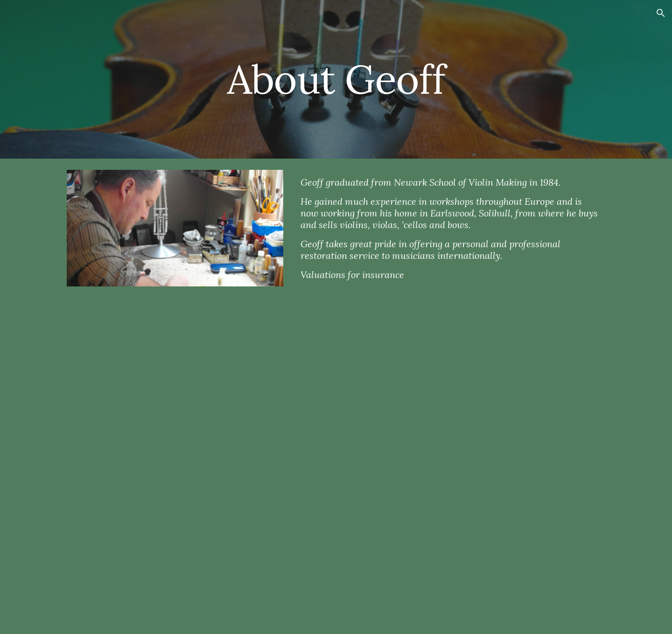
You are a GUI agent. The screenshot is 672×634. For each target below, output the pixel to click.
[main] (336, 79)
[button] (661, 13)
